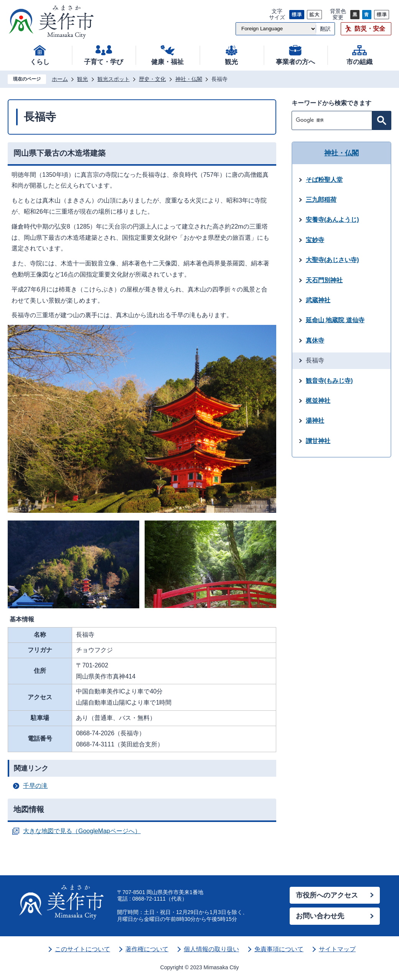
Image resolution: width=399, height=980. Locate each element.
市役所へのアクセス (327, 895)
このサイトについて (82, 949)
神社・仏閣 (189, 79)
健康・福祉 (167, 62)
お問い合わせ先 (320, 916)
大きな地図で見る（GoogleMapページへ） (82, 831)
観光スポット (114, 79)
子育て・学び (104, 62)
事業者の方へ (295, 62)
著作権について (147, 949)
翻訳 (325, 29)
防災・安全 (370, 29)
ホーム (60, 79)
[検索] (334, 120)
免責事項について (279, 949)
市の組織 (359, 62)
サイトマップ (337, 949)
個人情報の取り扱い (211, 949)
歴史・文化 (152, 79)
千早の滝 (35, 786)
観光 (231, 62)
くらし (40, 62)
